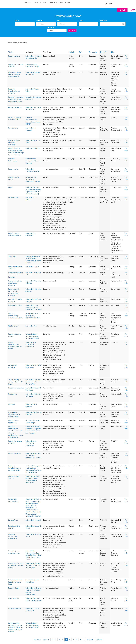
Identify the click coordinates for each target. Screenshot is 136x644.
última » (99, 640)
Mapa (133, 10)
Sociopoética (13, 394)
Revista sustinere (14, 56)
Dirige (103, 52)
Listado (123, 10)
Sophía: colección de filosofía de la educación (15, 283)
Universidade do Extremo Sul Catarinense (31, 344)
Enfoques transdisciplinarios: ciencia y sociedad (15, 468)
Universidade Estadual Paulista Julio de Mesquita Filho (33, 382)
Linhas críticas (13, 520)
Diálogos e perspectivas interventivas (13, 536)
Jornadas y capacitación (60, 3)
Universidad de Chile (32, 267)
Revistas (27, 3)
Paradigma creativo (15, 107)
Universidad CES (31, 326)
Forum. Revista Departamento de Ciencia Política (14, 415)
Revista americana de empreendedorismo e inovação (16, 565)
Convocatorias (40, 3)
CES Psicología (13, 326)
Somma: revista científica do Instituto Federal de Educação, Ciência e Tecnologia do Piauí (15, 627)
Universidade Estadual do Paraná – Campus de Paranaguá (33, 565)
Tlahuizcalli (12, 256)
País (59, 21)
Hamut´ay (12, 404)
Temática (39, 21)
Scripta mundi (13, 128)
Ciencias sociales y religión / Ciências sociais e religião (15, 74)
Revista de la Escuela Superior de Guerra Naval (15, 582)
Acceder (109, 4)
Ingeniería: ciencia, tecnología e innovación (14, 142)
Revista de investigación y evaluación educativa (15, 316)
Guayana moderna (15, 609)
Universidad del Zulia (32, 149)
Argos (10, 188)
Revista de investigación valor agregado (15, 91)
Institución (103, 21)
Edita (113, 52)
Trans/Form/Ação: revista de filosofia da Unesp (15, 382)
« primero (37, 640)
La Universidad (13, 198)
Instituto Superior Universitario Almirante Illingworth (33, 161)
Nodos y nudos (13, 169)
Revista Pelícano (14, 588)
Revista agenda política (16, 388)
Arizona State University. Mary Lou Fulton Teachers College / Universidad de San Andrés (34, 555)
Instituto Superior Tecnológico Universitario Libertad (33, 179)
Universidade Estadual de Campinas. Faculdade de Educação (33, 456)
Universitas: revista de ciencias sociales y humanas (16, 275)
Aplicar (72, 31)
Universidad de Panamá (33, 310)
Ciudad (81, 21)
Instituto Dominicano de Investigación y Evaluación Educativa (33, 316)
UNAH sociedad (13, 598)
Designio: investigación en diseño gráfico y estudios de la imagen (16, 99)
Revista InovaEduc (14, 454)
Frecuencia (50, 27)
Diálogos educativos (15, 305)
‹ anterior (46, 640)
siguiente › (90, 640)
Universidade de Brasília (33, 520)
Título (17, 21)
